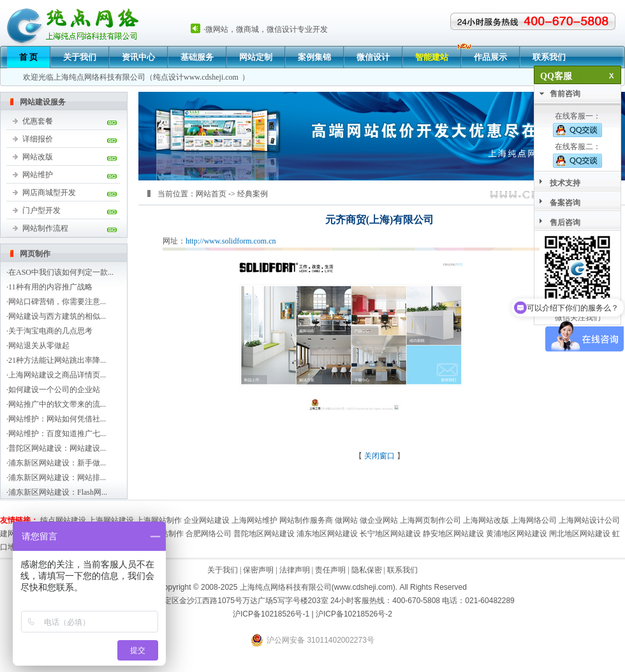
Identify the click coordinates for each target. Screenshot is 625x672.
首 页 (28, 57)
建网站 (11, 534)
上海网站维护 (254, 520)
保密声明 (258, 570)
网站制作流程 (45, 228)
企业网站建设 (207, 520)
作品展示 (490, 57)
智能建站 (432, 57)
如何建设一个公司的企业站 (54, 390)
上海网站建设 (111, 520)
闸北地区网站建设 (580, 534)
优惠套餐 (38, 121)
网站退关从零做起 (39, 346)
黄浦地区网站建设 (517, 534)
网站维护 (38, 175)
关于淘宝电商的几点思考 (50, 331)
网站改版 (38, 157)
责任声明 (330, 570)
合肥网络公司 (209, 534)
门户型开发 (41, 210)
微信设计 (373, 57)
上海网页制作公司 (430, 520)
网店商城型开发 (49, 193)
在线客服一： (577, 124)
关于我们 (80, 57)
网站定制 (256, 57)
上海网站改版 (486, 520)
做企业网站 (379, 520)
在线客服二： (577, 155)
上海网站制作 (159, 520)
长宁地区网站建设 (390, 534)
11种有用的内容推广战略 (50, 287)
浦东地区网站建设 (327, 534)
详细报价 (38, 139)
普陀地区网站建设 (264, 534)
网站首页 (211, 194)
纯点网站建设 (63, 520)
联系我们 (549, 57)
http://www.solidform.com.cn (231, 241)
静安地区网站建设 (453, 534)
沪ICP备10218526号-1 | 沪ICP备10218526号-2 (312, 614)
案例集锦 (314, 57)
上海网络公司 (534, 520)
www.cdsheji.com (211, 77)
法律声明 (295, 570)
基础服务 (197, 57)
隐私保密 (367, 570)
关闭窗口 (379, 456)
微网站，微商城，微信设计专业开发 (267, 29)
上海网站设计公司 (589, 520)
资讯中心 (138, 57)
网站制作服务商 (306, 520)
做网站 (346, 520)
